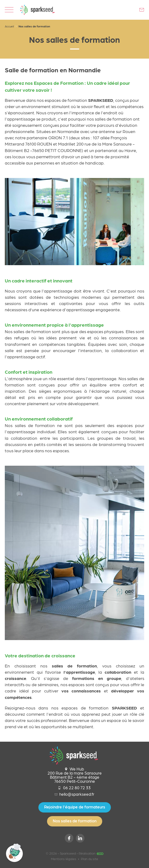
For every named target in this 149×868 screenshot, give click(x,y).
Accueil (9, 26)
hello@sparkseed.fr (74, 794)
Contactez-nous (142, 10)
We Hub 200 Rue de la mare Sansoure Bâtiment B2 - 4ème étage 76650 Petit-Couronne (75, 775)
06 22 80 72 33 (75, 788)
